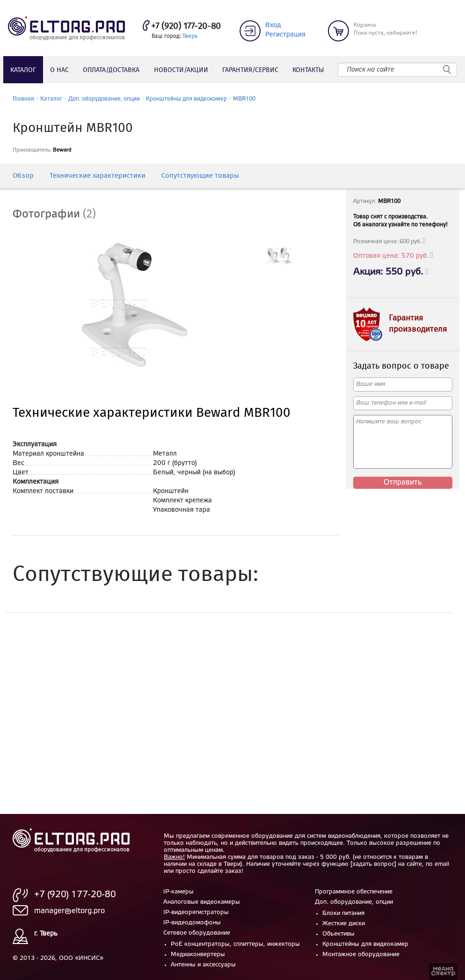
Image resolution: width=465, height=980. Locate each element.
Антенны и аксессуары (203, 965)
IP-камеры (178, 892)
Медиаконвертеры (198, 955)
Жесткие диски (344, 924)
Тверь (190, 36)
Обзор (23, 176)
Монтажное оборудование (361, 955)
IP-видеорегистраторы (196, 912)
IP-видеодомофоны (192, 923)
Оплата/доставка (111, 70)
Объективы (338, 934)
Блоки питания (343, 913)
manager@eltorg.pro (69, 911)
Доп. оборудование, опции (104, 99)
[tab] (61, 215)
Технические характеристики (98, 176)
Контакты (308, 70)
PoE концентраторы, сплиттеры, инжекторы (235, 944)
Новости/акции (181, 70)
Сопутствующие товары (200, 176)
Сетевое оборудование (197, 933)
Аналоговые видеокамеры (202, 902)
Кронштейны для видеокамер (186, 99)
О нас (59, 70)
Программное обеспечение (354, 892)
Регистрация (285, 35)
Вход (273, 25)
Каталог (23, 70)
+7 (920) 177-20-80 (186, 27)
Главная (23, 99)
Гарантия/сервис (250, 70)
